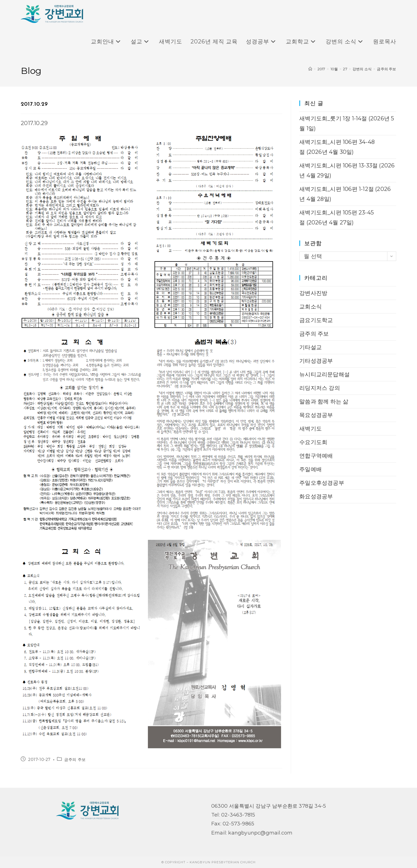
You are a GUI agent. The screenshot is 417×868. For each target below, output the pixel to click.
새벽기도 (311, 429)
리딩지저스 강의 (320, 388)
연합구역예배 (316, 456)
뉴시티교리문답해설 (325, 374)
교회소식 (311, 307)
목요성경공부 (316, 415)
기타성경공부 (316, 361)
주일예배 (311, 469)
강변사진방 (313, 293)
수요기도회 (313, 442)
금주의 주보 (386, 69)
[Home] (310, 69)
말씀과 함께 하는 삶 (324, 401)
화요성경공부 (316, 496)
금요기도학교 (316, 320)
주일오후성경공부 (322, 483)
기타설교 (311, 347)
